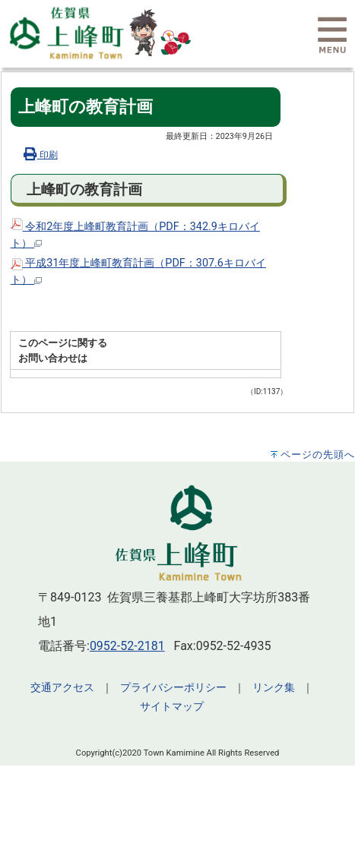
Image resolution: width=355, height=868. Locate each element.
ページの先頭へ (318, 455)
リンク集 (274, 688)
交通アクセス (62, 688)
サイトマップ (172, 707)
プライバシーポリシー (173, 688)
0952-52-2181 (127, 646)
